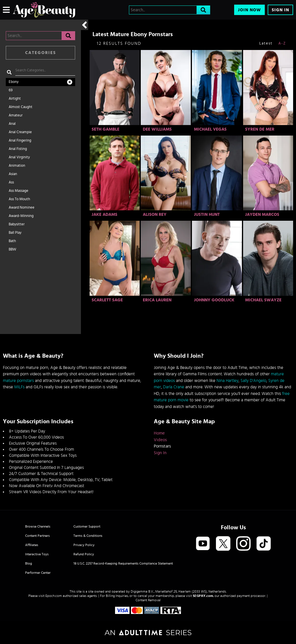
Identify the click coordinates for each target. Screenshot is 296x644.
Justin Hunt (207, 215)
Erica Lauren (157, 300)
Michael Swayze (263, 300)
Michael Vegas (210, 129)
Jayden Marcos (262, 215)
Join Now (249, 10)
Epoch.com (54, 596)
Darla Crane (174, 387)
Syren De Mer (260, 129)
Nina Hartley (227, 381)
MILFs (19, 387)
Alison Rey (155, 215)
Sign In (280, 10)
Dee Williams (157, 129)
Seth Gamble (106, 129)
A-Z (282, 43)
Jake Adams (104, 215)
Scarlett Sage (107, 300)
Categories (41, 53)
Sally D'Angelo (253, 381)
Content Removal (148, 600)
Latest (266, 43)
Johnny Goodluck (214, 300)
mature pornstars (18, 381)
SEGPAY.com (203, 596)
